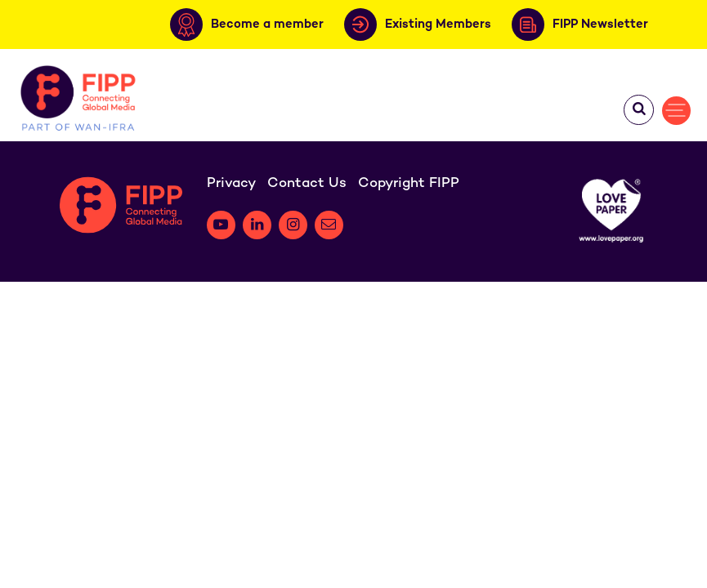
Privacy (231, 184)
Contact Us (307, 184)
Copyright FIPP (409, 184)
